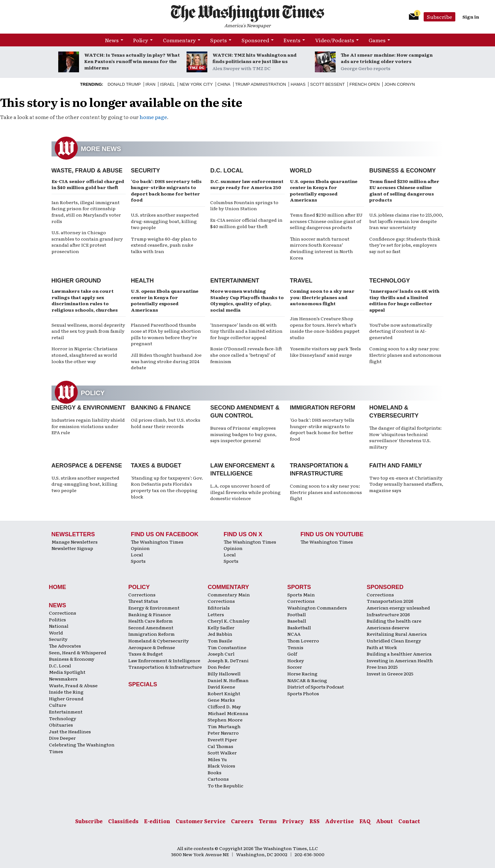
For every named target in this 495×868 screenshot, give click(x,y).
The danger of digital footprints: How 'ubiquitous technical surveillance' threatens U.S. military (405, 437)
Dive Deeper (62, 738)
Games (377, 40)
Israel (167, 84)
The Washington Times (157, 542)
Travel (301, 281)
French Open (365, 84)
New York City (196, 84)
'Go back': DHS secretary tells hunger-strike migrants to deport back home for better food (322, 429)
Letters (216, 614)
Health (142, 281)
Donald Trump (124, 84)
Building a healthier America (399, 654)
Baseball (297, 621)
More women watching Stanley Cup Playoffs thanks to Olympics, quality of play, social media (247, 300)
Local (137, 554)
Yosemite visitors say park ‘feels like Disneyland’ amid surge (325, 352)
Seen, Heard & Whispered (78, 652)
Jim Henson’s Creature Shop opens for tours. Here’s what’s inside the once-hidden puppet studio (325, 328)
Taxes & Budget (156, 466)
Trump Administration (261, 84)
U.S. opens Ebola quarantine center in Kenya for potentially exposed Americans (324, 191)
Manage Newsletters (75, 542)
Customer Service (201, 821)
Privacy (293, 821)
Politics (57, 619)
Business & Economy (403, 171)
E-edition (157, 821)
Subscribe (439, 17)
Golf (292, 654)
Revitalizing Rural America (397, 634)
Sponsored (255, 40)
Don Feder (219, 667)
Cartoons (218, 779)
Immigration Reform (323, 408)
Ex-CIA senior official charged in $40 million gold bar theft (88, 184)
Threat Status (143, 601)
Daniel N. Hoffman (228, 680)
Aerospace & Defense (87, 466)
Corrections (63, 613)
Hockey (296, 660)
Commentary (179, 40)
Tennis (295, 647)
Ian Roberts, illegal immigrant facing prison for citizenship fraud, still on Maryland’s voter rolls (86, 212)
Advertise (339, 821)
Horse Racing (302, 673)
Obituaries (61, 725)
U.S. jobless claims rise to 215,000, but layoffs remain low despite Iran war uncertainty (406, 221)
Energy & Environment (89, 408)
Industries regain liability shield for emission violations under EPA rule (88, 426)
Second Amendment (151, 627)
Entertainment (235, 281)
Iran (151, 84)
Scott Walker (222, 753)
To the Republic (225, 785)
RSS (315, 821)
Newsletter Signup (72, 548)
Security (145, 171)
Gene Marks (221, 700)
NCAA (294, 634)
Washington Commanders (317, 608)
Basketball (299, 627)
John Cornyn (399, 84)
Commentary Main (229, 594)
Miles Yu (217, 759)
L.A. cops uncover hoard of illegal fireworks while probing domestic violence (245, 492)
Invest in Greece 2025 (390, 673)
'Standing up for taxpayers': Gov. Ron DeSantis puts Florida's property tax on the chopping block (167, 487)
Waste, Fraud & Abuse (87, 171)
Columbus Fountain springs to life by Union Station (244, 205)
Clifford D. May (224, 706)
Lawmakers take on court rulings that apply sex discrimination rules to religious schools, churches (85, 300)
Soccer (295, 667)
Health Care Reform (151, 621)
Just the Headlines (70, 731)
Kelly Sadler (221, 627)
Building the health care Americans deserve (394, 624)
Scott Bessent (327, 84)
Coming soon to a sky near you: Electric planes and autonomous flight (322, 297)
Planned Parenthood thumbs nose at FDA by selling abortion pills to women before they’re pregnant (166, 334)
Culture (58, 705)
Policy (141, 40)
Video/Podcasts (335, 40)
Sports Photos (303, 693)
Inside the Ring (66, 692)
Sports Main (301, 594)
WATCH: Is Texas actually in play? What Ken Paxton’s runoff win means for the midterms (132, 61)
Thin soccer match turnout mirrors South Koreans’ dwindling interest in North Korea (321, 248)
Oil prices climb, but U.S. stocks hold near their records (166, 423)
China (224, 84)
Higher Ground (76, 281)
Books (215, 772)
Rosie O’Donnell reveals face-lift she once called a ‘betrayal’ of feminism (246, 355)
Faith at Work (382, 647)
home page (153, 117)
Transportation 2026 (390, 601)
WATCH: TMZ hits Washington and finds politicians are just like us (255, 58)
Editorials (219, 608)
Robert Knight (224, 693)
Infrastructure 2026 (388, 614)
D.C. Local (227, 171)
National (59, 626)
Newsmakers (63, 679)
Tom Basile (220, 641)
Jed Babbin (220, 634)
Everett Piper (222, 739)
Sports (219, 40)
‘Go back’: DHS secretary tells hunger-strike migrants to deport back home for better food (166, 191)
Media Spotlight (67, 672)
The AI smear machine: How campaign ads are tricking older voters (387, 58)
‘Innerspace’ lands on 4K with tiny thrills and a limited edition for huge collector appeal (246, 331)
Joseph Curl (221, 654)
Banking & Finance (161, 408)
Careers (242, 821)
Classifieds (123, 821)
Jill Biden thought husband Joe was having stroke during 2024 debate (166, 361)
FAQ (365, 821)
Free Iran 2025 (382, 667)
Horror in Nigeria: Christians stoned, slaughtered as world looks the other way (84, 355)
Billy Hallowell (224, 673)
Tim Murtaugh (224, 726)
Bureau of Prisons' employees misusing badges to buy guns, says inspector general (243, 434)
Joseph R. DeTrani (228, 660)
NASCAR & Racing (307, 680)
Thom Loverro (303, 641)
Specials (143, 684)
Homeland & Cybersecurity (159, 641)
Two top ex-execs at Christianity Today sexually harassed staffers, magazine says (406, 484)
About (384, 821)
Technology (390, 281)
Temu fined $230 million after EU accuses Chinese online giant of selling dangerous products (326, 221)
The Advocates (65, 646)
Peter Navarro (223, 733)
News (112, 40)
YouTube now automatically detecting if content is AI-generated (401, 331)
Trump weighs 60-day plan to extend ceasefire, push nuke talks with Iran (164, 245)
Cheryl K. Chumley (229, 621)
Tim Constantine (227, 647)
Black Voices (221, 766)
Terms (268, 821)
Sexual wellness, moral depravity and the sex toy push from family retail (88, 331)
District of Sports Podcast (316, 687)
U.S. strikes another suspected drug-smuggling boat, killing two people (165, 221)
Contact (409, 821)
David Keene (221, 687)
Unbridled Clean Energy (394, 641)
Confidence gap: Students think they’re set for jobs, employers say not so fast (405, 245)
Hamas (298, 84)
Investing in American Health (400, 660)
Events (292, 40)
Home (58, 587)
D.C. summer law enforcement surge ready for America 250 (247, 184)
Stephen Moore (225, 720)
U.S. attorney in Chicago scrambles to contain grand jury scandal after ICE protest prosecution (87, 242)
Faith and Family (396, 466)
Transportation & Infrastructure (165, 667)
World (301, 171)
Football (297, 614)
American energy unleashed (398, 608)
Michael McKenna (228, 713)
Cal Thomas (220, 746)
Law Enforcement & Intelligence (164, 660)
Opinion (140, 548)
